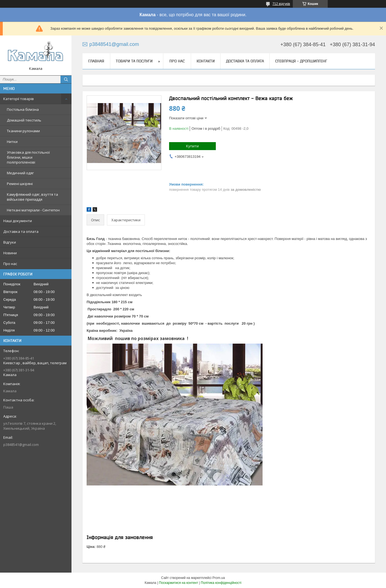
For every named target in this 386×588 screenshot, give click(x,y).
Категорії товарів (19, 99)
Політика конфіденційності (221, 583)
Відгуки (10, 242)
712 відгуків (281, 4)
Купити (192, 146)
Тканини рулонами (23, 131)
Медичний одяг (20, 173)
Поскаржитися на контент (178, 583)
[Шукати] (66, 79)
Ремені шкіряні (20, 184)
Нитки (12, 142)
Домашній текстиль (24, 120)
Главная (96, 61)
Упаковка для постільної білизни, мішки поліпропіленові (28, 157)
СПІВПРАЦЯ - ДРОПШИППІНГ (301, 61)
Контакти (206, 61)
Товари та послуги (134, 61)
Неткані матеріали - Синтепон (33, 210)
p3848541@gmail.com (21, 445)
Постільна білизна (23, 109)
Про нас (10, 264)
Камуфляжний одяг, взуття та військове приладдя (32, 197)
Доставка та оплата (21, 231)
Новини (10, 253)
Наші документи (18, 221)
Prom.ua (219, 578)
